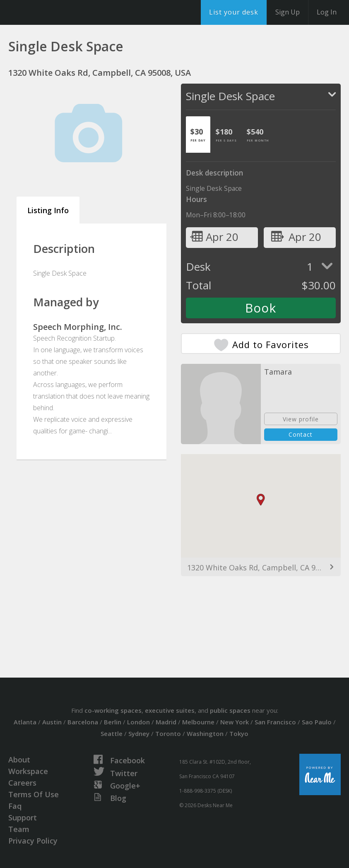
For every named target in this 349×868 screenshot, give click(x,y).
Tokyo (239, 733)
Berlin (113, 722)
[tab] (198, 135)
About (19, 760)
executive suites (170, 710)
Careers (22, 783)
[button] (261, 500)
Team (19, 829)
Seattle (112, 733)
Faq (15, 806)
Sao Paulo (317, 722)
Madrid (166, 722)
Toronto (168, 733)
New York (235, 722)
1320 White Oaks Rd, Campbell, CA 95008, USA (261, 567)
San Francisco (275, 722)
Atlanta (25, 722)
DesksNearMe (58, 12)
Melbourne (198, 722)
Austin (52, 722)
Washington (205, 733)
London (138, 722)
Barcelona (83, 722)
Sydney (139, 733)
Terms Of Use (34, 794)
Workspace (28, 771)
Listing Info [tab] (48, 210)
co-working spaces (113, 710)
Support (23, 818)
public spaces (230, 710)
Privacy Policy (33, 841)
